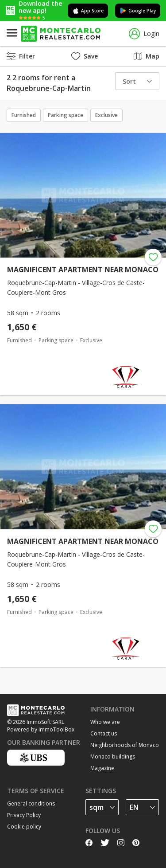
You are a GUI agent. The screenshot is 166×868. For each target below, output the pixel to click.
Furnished (24, 115)
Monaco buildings (113, 757)
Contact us (104, 733)
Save (85, 56)
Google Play (138, 11)
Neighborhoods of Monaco (125, 745)
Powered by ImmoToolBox (41, 729)
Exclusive (106, 115)
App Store (88, 11)
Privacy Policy (24, 815)
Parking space (66, 115)
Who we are (105, 722)
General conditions (31, 803)
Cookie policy (24, 827)
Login (144, 34)
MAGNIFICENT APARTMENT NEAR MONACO (83, 270)
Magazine (102, 768)
